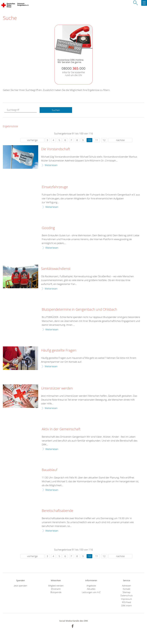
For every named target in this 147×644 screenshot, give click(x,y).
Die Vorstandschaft (56, 149)
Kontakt (126, 589)
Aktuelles (91, 589)
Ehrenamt (56, 589)
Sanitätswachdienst (56, 269)
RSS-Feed (127, 602)
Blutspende (56, 592)
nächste (120, 140)
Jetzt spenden (21, 586)
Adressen (127, 586)
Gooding (48, 228)
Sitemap (126, 592)
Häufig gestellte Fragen (59, 350)
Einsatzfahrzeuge (55, 187)
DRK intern (127, 606)
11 (97, 140)
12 (104, 140)
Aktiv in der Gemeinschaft (61, 429)
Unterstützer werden (57, 388)
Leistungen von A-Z (91, 592)
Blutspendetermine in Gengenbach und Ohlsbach (79, 310)
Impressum (126, 599)
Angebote (91, 586)
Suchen (56, 110)
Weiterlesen (51, 165)
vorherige (32, 140)
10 (89, 140)
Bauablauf (50, 470)
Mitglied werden (56, 586)
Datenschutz (127, 596)
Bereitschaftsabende (57, 511)
